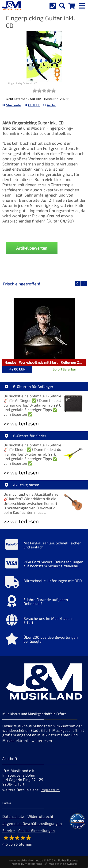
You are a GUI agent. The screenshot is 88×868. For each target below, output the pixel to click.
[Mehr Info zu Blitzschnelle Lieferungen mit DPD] (44, 583)
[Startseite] (11, 6)
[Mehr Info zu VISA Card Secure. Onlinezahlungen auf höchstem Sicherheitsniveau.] (44, 564)
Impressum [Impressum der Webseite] (50, 790)
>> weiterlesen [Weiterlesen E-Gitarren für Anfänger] (21, 423)
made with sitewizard (63, 864)
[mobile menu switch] (82, 5)
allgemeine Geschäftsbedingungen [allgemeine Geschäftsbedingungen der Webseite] (32, 823)
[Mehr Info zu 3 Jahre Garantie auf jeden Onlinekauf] (44, 602)
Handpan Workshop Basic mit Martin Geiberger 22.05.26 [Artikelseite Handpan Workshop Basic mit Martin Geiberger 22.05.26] (45, 362)
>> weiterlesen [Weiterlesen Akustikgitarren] (21, 521)
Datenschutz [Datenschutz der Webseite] (13, 816)
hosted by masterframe (27, 864)
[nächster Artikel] (84, 284)
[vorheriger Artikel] (78, 284)
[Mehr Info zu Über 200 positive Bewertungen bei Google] (44, 640)
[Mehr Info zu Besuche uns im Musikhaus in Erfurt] (44, 621)
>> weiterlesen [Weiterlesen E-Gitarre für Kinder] (21, 472)
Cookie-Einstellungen (36, 830)
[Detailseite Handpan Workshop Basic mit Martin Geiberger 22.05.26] (44, 329)
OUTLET (34, 105)
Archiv (52, 105)
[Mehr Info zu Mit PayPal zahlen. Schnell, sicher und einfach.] (44, 546)
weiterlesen (42, 740)
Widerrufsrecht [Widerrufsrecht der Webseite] (40, 816)
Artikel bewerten (32, 248)
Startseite (13, 105)
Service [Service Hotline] (9, 830)
